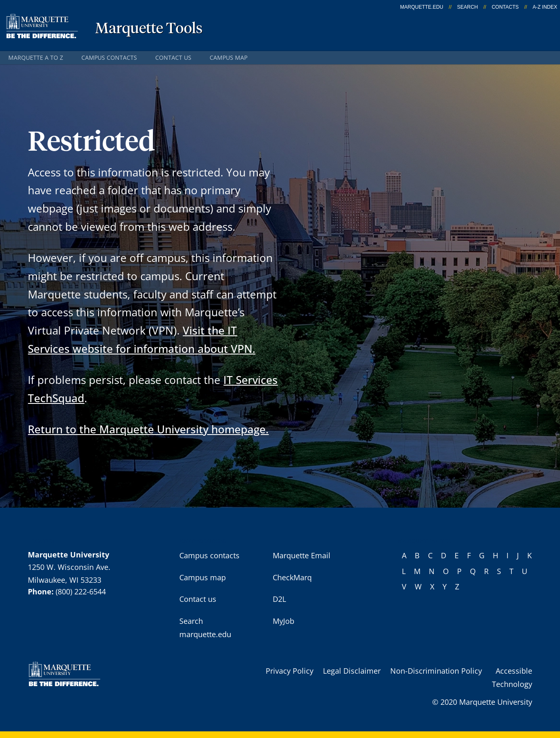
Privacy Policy (290, 671)
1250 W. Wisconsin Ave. (69, 567)
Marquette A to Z (36, 57)
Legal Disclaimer (352, 671)
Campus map (229, 57)
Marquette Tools (149, 29)
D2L (279, 599)
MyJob (284, 621)
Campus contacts (109, 57)
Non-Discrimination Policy (436, 671)
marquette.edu (422, 7)
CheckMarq (292, 577)
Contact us (173, 57)
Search (467, 7)
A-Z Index (545, 7)
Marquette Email (302, 555)
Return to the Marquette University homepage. (148, 429)
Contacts (505, 7)
